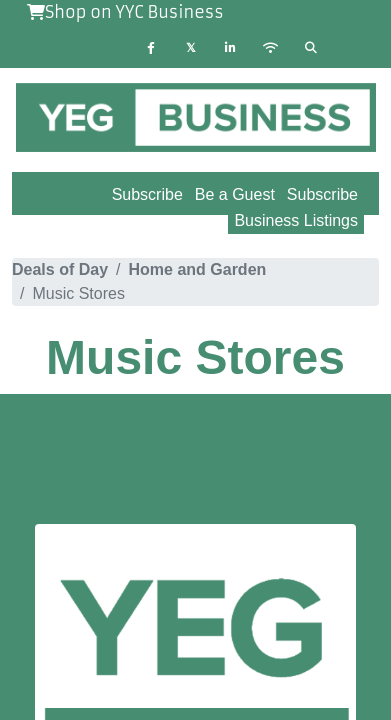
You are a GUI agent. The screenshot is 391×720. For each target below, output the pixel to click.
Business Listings (296, 220)
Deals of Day (60, 269)
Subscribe (322, 194)
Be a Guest (235, 194)
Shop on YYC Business (125, 12)
